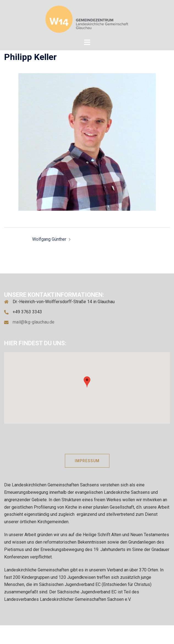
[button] (87, 382)
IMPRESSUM (87, 461)
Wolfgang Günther (49, 239)
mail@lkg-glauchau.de (34, 322)
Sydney (156, 634)
